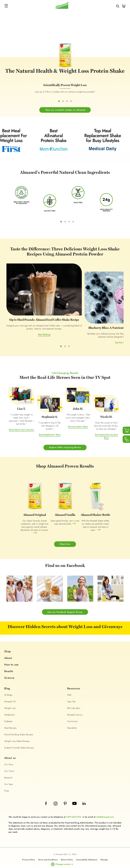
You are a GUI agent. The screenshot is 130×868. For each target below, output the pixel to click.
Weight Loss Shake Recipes (17, 728)
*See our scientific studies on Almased (65, 115)
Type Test (71, 689)
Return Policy (67, 847)
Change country (63, 851)
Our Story (9, 751)
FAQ (69, 682)
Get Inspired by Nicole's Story (106, 423)
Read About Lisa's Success (21, 417)
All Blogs (8, 682)
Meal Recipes (10, 715)
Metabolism (10, 702)
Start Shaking (26, 325)
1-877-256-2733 (74, 804)
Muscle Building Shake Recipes (19, 722)
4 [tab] (73, 227)
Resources (74, 676)
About (8, 645)
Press (7, 778)
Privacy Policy (29, 847)
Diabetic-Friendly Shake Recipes (19, 735)
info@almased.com (105, 804)
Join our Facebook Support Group (65, 599)
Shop (8, 639)
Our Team (9, 771)
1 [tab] (61, 227)
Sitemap (104, 847)
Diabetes (8, 708)
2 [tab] (65, 227)
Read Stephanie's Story (50, 422)
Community (72, 708)
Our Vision (9, 758)
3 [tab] (69, 227)
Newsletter (72, 715)
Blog (7, 676)
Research (8, 765)
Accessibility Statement (87, 847)
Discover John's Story (78, 414)
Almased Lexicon (75, 702)
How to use (11, 652)
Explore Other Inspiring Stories (65, 434)
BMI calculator (74, 695)
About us (10, 745)
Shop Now (65, 531)
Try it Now (104, 320)
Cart (124, 6)
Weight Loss (10, 695)
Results (9, 658)
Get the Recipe (65, 334)
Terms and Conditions (48, 847)
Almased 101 (10, 689)
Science (9, 665)
